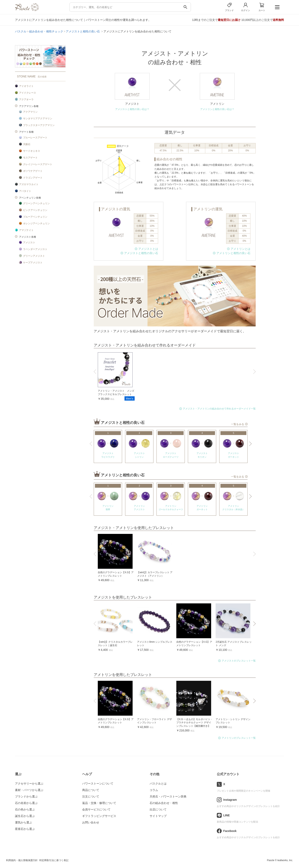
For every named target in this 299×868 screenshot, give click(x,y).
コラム (154, 790)
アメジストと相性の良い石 (83, 31)
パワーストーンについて (98, 784)
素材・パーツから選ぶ (29, 790)
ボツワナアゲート (33, 171)
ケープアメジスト (33, 263)
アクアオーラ (26, 99)
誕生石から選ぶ (25, 816)
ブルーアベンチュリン (35, 217)
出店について (158, 809)
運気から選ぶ (23, 822)
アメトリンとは (240, 249)
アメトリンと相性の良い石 (233, 253)
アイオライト (26, 86)
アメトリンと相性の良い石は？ (217, 109)
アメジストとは (148, 249)
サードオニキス (32, 151)
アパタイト (25, 191)
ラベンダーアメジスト (35, 249)
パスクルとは (158, 784)
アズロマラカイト (29, 184)
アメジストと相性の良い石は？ (132, 109)
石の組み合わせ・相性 (164, 803)
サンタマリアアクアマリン (38, 119)
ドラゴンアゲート (33, 178)
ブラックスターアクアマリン (39, 125)
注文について (91, 796)
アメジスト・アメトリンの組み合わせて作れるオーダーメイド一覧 (219, 409)
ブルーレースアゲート (35, 138)
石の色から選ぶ (25, 809)
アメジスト (29, 243)
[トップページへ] (27, 10)
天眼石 (27, 144)
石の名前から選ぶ (26, 803)
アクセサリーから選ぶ (29, 784)
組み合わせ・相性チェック (46, 31)
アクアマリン (30, 112)
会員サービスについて (96, 809)
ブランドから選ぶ (26, 796)
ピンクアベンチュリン (35, 210)
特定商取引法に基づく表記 (54, 860)
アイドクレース (28, 93)
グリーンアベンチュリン (36, 203)
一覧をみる (238, 424)
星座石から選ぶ (25, 829)
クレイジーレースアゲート (38, 164)
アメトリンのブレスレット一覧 (239, 738)
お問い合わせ (91, 822)
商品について (91, 790)
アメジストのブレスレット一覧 (239, 661)
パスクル (21, 31)
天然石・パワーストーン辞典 (168, 796)
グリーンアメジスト (34, 256)
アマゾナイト (26, 230)
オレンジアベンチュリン (36, 223)
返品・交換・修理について (99, 803)
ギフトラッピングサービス (99, 816)
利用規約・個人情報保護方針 (22, 860)
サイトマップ (158, 816)
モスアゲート (30, 158)
